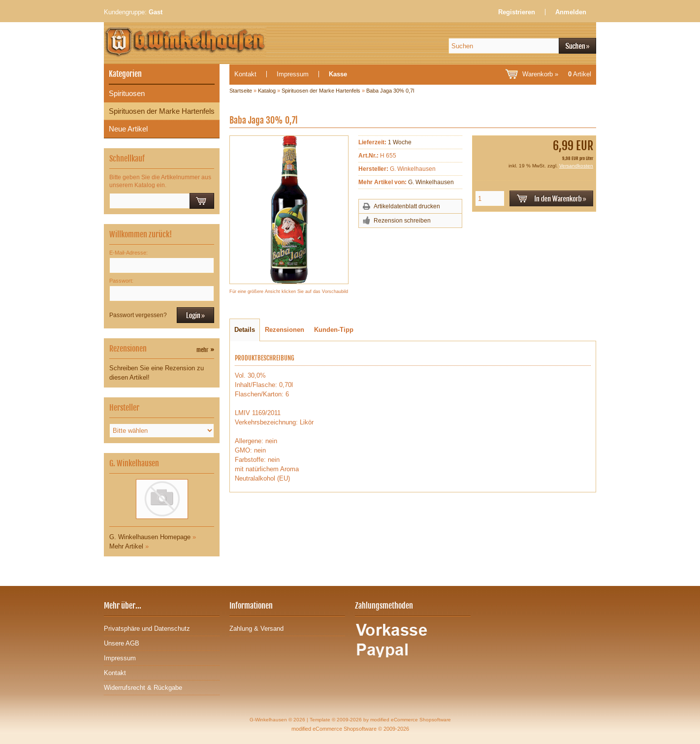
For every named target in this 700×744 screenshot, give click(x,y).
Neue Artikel (128, 129)
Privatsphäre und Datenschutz (147, 629)
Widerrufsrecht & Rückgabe (143, 688)
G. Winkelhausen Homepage (150, 537)
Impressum (293, 74)
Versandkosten (576, 166)
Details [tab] (245, 330)
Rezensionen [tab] (285, 330)
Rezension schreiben (402, 221)
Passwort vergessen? (138, 315)
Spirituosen (127, 93)
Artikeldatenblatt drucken (407, 206)
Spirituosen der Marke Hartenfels (162, 111)
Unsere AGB (122, 643)
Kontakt (245, 74)
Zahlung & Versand (256, 629)
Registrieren (517, 12)
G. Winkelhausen (431, 182)
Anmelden (571, 12)
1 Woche (400, 142)
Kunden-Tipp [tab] (334, 330)
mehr (205, 350)
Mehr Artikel (126, 546)
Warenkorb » (557, 74)
